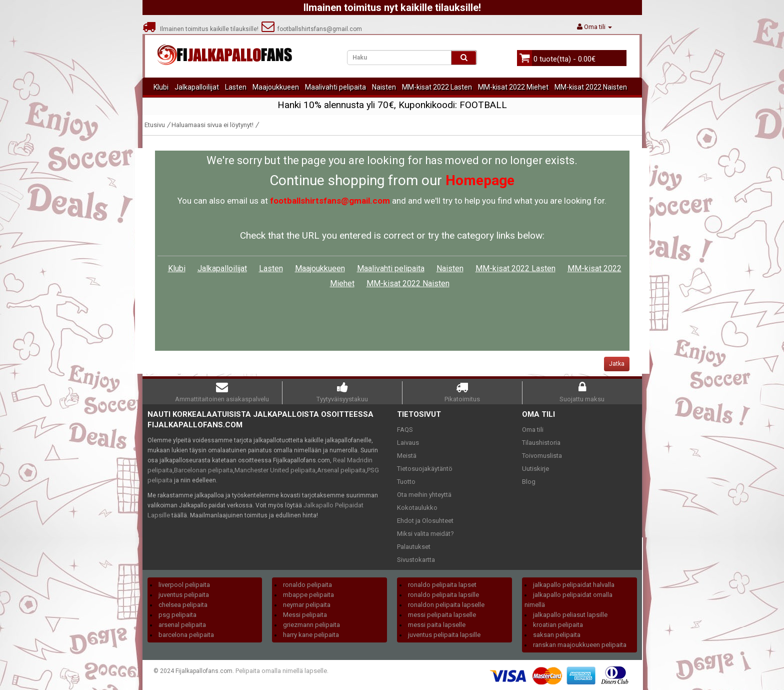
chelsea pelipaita (183, 605)
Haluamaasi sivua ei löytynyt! (212, 125)
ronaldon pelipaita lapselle (446, 605)
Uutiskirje (535, 469)
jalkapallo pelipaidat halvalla (574, 585)
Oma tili (533, 430)
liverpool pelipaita (184, 585)
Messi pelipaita (305, 615)
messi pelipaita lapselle (442, 615)
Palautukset (414, 547)
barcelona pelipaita (186, 635)
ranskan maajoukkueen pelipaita (580, 645)
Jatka (617, 364)
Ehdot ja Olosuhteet (425, 521)
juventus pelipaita (184, 595)
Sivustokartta (416, 560)
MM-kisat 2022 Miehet (513, 87)
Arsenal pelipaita (341, 470)
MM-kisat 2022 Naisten (591, 87)
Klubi (161, 87)
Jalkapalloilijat (197, 87)
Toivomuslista (542, 456)
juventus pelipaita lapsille (444, 635)
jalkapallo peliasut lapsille (570, 615)
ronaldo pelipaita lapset (442, 585)
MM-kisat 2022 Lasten (437, 87)
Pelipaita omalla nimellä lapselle (281, 671)
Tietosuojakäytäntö (425, 469)
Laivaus (408, 443)
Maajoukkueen (276, 87)
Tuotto (406, 482)
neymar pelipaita (307, 605)
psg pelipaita (177, 615)
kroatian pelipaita (558, 625)
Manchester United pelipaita (275, 470)
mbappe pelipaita (308, 595)
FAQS (405, 430)
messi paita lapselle (437, 625)
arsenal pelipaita (182, 625)
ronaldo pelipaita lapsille (443, 595)
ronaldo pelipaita (307, 585)
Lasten (236, 87)
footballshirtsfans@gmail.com (312, 29)
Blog (529, 482)
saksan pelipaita (557, 635)
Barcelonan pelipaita (203, 470)
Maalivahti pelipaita (335, 87)
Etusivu (155, 125)
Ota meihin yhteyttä (424, 495)
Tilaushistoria (541, 443)
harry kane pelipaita (311, 635)
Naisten (384, 87)
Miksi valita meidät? (425, 534)
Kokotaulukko (417, 508)
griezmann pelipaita (311, 625)
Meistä (407, 456)
